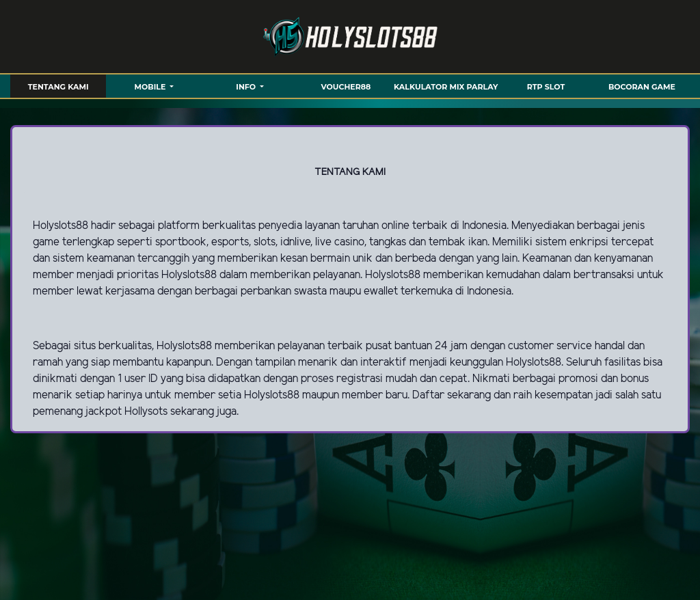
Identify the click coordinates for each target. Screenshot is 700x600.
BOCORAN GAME (642, 87)
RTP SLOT (546, 87)
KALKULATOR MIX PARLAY (446, 87)
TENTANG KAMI (58, 87)
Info (247, 87)
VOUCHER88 (346, 87)
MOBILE (151, 87)
